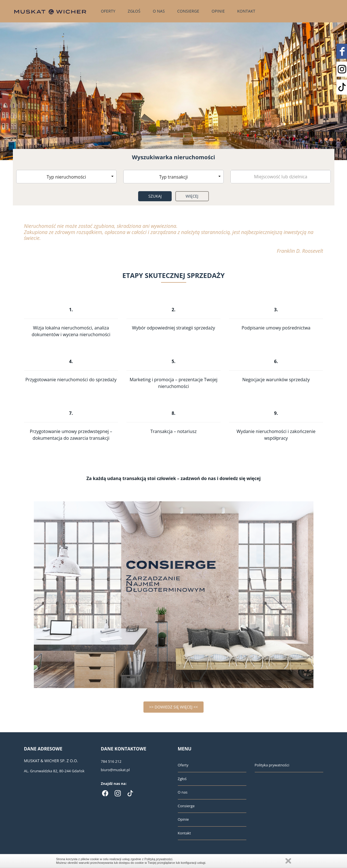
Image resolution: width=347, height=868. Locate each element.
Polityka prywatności (272, 765)
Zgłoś (134, 11)
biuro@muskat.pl (115, 770)
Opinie (218, 11)
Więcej (192, 196)
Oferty (108, 11)
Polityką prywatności (159, 859)
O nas (159, 11)
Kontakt (246, 11)
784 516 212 (111, 761)
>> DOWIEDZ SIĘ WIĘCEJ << (173, 707)
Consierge (188, 11)
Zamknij (288, 861)
